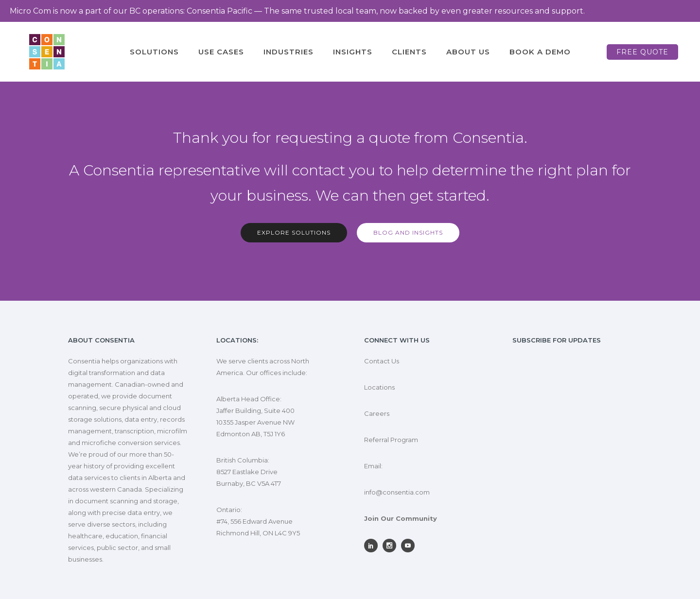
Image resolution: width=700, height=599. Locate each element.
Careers (377, 413)
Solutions (154, 52)
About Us (468, 52)
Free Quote (642, 52)
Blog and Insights (408, 232)
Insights (353, 52)
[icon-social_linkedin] (373, 546)
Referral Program (391, 440)
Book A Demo (540, 52)
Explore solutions (294, 232)
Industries (289, 52)
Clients (409, 52)
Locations (379, 387)
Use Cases (221, 52)
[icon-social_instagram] (392, 546)
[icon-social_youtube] (410, 546)
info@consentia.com (397, 492)
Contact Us (382, 361)
